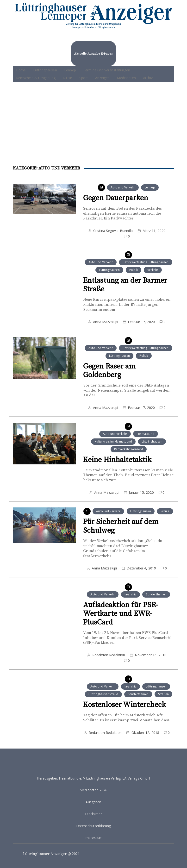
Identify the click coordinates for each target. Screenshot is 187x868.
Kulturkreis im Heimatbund (113, 441)
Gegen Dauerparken (116, 198)
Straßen (163, 694)
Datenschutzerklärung (94, 826)
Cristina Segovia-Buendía (113, 231)
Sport (84, 78)
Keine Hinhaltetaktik (117, 460)
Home (21, 70)
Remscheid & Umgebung (36, 78)
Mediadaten (126, 78)
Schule (165, 511)
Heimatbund (146, 434)
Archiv (148, 78)
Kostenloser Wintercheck (125, 705)
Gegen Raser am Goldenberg (109, 371)
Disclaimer (93, 814)
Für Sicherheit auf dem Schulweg (121, 526)
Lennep (70, 70)
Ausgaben (93, 802)
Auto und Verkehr (123, 187)
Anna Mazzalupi (106, 322)
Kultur (67, 78)
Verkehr (153, 270)
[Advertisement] (93, 118)
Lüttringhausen (45, 70)
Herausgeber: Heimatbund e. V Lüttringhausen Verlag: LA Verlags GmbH (93, 778)
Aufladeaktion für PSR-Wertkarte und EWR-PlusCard (121, 614)
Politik (134, 270)
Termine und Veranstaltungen (107, 70)
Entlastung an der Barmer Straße (125, 285)
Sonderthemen (156, 594)
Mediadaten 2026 (93, 790)
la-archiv (130, 594)
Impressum (93, 838)
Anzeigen (102, 78)
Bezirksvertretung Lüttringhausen (146, 262)
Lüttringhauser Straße (103, 694)
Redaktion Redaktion (109, 655)
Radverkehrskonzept (129, 449)
